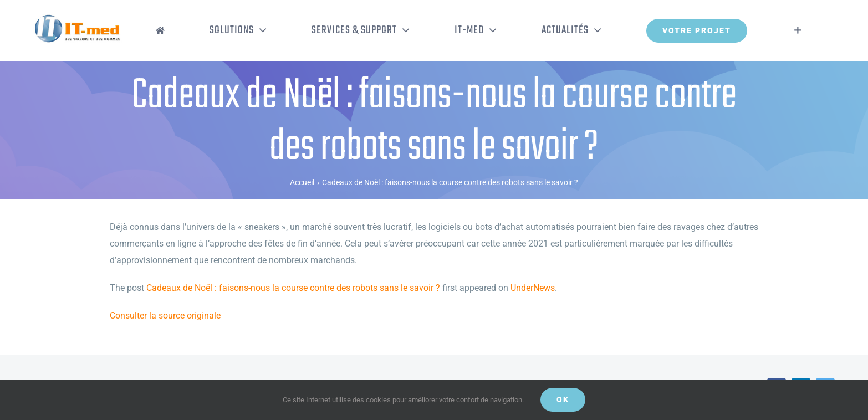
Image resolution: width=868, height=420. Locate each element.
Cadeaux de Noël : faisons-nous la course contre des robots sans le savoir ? (293, 288)
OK (563, 399)
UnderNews (533, 288)
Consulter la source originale (165, 316)
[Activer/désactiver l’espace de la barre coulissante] (798, 30)
